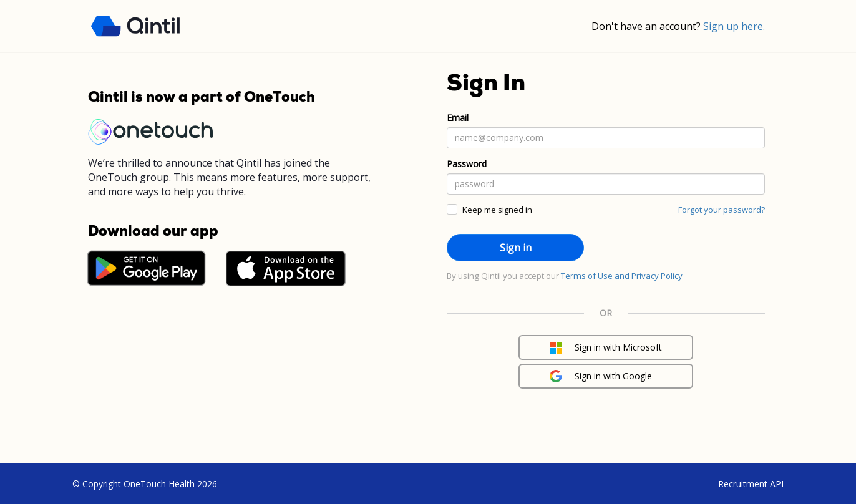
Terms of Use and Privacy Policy (622, 276)
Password (467, 164)
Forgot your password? (722, 210)
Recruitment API (751, 484)
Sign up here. (734, 26)
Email (458, 118)
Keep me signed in (497, 210)
